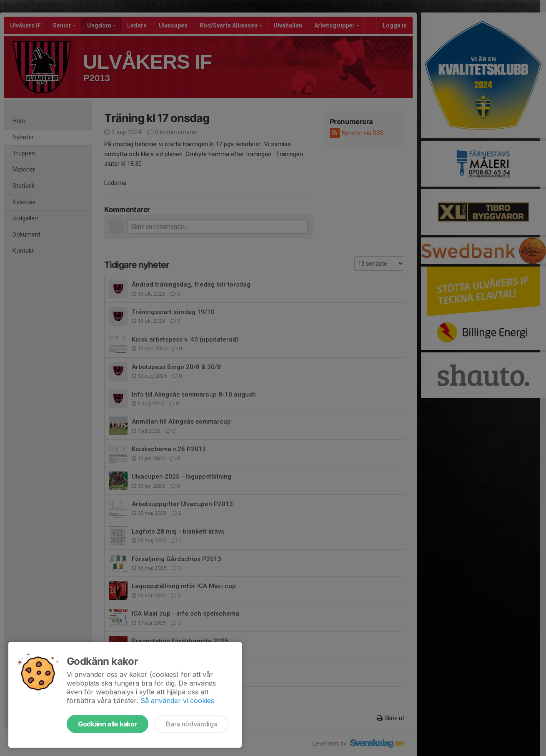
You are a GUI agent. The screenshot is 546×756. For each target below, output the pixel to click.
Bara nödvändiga (192, 724)
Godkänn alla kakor (108, 724)
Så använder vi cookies (177, 701)
